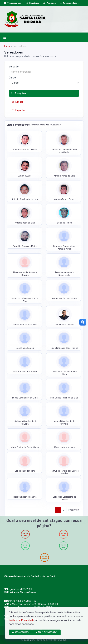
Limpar (17, 102)
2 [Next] (63, 510)
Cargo (12, 78)
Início (7, 46)
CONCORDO (20, 632)
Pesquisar (19, 93)
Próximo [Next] (74, 510)
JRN (32, 640)
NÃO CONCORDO (46, 632)
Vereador (14, 67)
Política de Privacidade (21, 620)
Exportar (18, 110)
